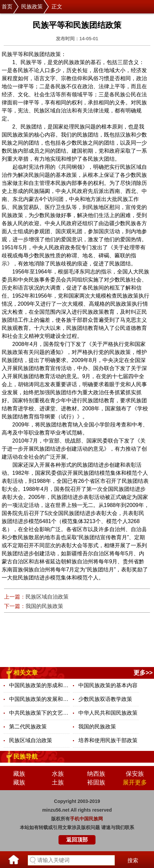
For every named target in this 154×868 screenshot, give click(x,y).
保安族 (135, 774)
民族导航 (26, 757)
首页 (7, 7)
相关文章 (26, 673)
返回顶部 (77, 840)
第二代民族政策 (28, 727)
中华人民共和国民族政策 (108, 713)
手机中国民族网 (86, 819)
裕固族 (96, 782)
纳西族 (96, 774)
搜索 (133, 860)
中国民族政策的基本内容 (108, 685)
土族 (58, 782)
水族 (58, 774)
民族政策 (32, 7)
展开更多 (135, 782)
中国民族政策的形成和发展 (39, 685)
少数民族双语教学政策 (105, 699)
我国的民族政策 (44, 606)
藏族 (19, 774)
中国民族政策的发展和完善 (39, 699)
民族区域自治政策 (47, 597)
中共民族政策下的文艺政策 (39, 713)
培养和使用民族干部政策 (108, 740)
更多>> (143, 673)
